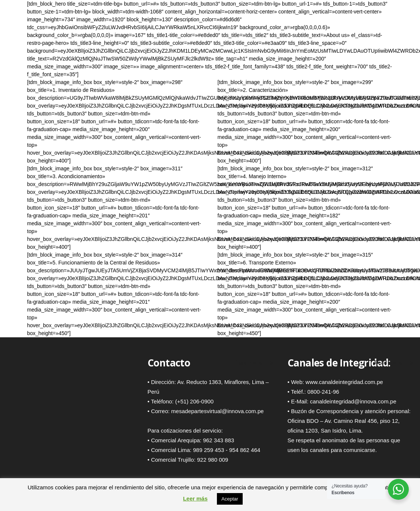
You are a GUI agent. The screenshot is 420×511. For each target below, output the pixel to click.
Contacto (169, 363)
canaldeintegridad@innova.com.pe (353, 401)
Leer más (195, 498)
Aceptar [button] (230, 499)
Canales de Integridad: (339, 363)
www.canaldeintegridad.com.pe (344, 382)
